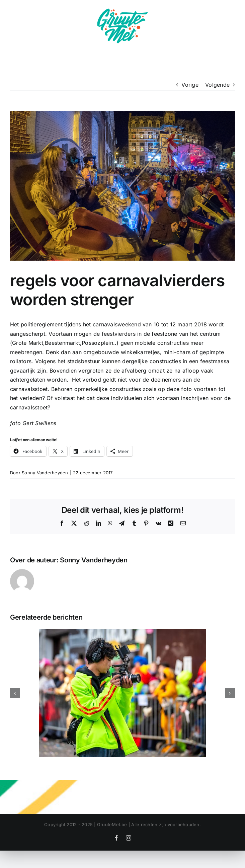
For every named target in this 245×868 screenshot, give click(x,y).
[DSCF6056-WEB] (122, 186)
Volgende (217, 85)
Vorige (190, 85)
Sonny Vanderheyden (45, 473)
